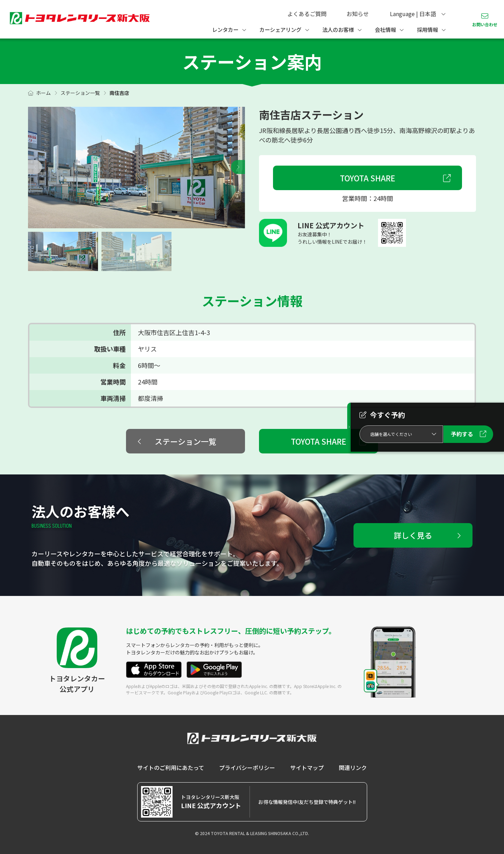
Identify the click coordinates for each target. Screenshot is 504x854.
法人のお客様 (338, 29)
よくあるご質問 (307, 14)
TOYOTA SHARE (367, 178)
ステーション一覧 (80, 93)
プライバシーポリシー (247, 768)
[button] (238, 167)
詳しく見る (413, 535)
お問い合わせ (485, 24)
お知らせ (358, 14)
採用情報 (427, 29)
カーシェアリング (280, 29)
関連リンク (353, 768)
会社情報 (385, 29)
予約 (462, 434)
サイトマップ (307, 768)
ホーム (43, 93)
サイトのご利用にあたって (171, 768)
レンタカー (225, 29)
